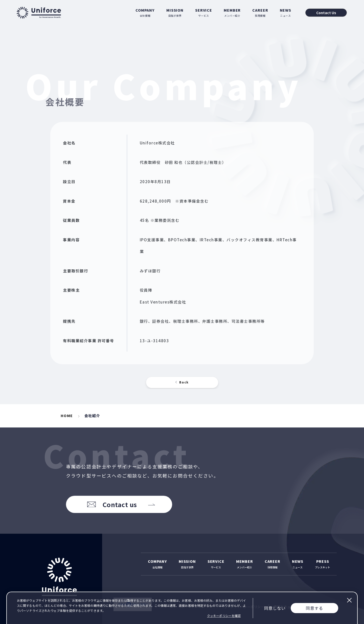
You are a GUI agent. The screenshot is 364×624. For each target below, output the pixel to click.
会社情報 (145, 13)
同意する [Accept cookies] (314, 608)
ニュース (286, 13)
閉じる (349, 600)
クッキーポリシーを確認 (224, 616)
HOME (67, 416)
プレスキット (323, 564)
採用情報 (260, 13)
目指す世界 (175, 13)
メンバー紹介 (232, 13)
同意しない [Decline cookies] (275, 608)
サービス (204, 13)
